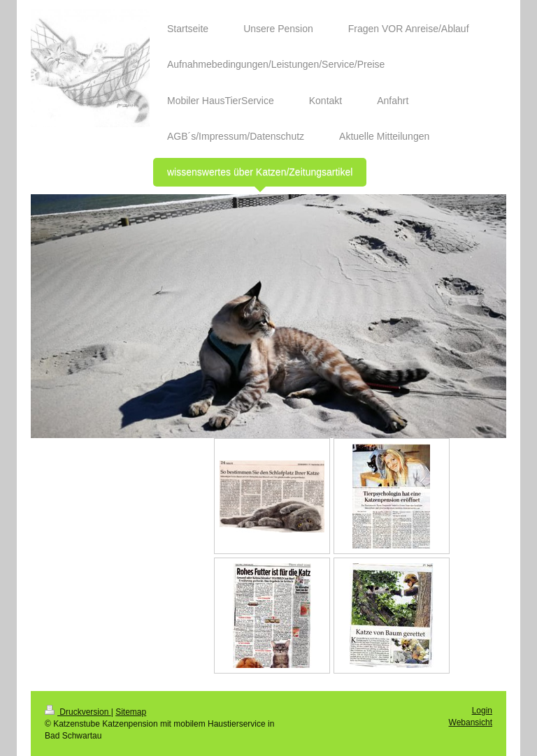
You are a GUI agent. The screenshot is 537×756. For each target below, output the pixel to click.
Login (482, 711)
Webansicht (471, 722)
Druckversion (78, 712)
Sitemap (131, 712)
